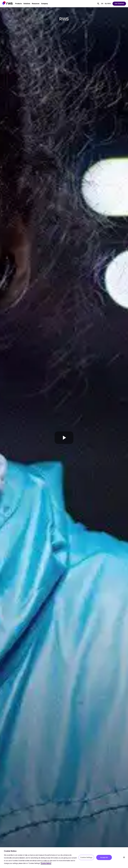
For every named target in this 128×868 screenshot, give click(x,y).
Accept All (104, 857)
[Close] (124, 857)
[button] (7, 3)
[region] (64, 858)
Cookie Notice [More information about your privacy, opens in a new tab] (46, 863)
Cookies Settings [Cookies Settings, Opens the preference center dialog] (86, 857)
